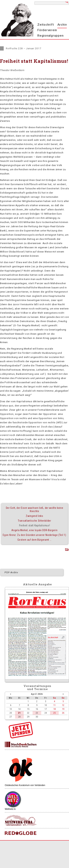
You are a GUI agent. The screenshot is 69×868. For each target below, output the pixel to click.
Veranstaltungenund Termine (37, 687)
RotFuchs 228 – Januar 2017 (24, 48)
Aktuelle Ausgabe (37, 584)
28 (19, 717)
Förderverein (47, 30)
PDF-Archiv (11, 572)
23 (37, 713)
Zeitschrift (46, 25)
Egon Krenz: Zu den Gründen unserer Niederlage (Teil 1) (34, 535)
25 (54, 713)
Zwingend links (34, 516)
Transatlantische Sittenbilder (34, 521)
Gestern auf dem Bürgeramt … (34, 540)
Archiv (62, 25)
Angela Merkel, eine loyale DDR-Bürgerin (34, 530)
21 (19, 713)
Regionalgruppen (50, 36)
